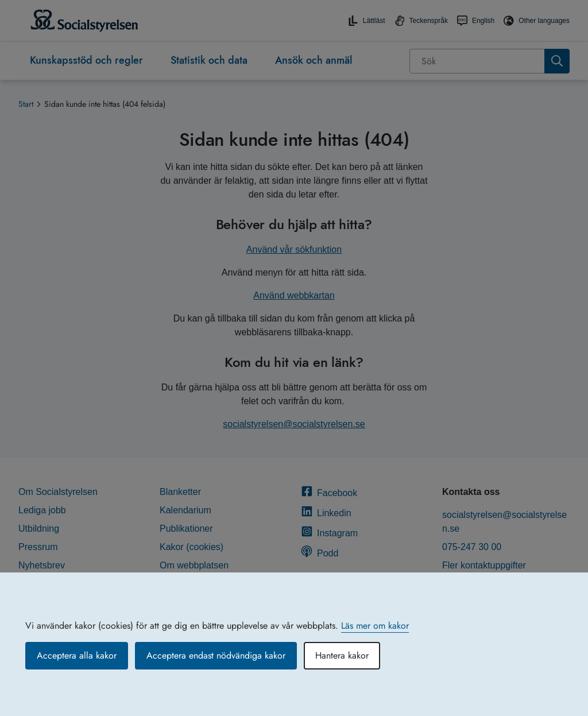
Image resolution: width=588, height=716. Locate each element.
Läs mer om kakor (375, 626)
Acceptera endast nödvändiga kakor (216, 655)
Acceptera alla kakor (77, 655)
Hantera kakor (342, 655)
